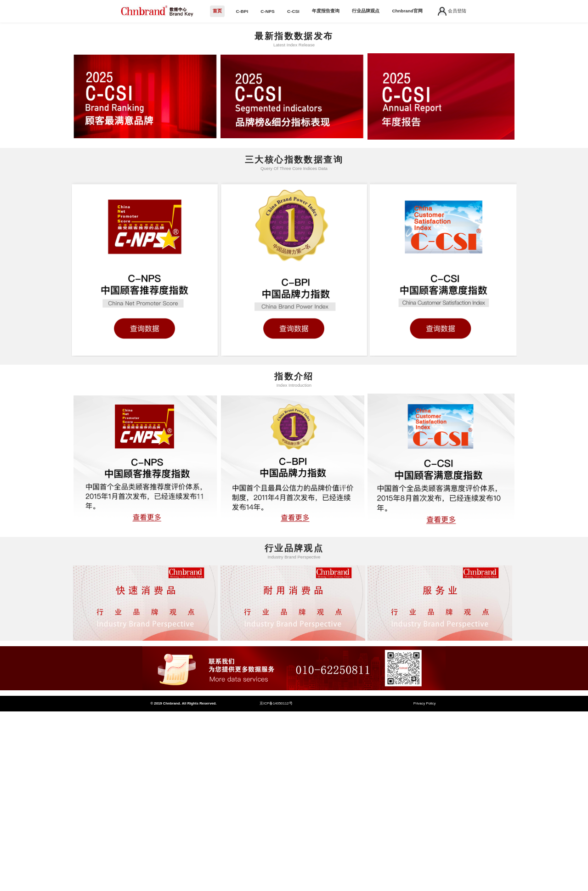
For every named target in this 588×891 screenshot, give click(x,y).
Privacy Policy (425, 703)
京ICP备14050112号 (276, 703)
